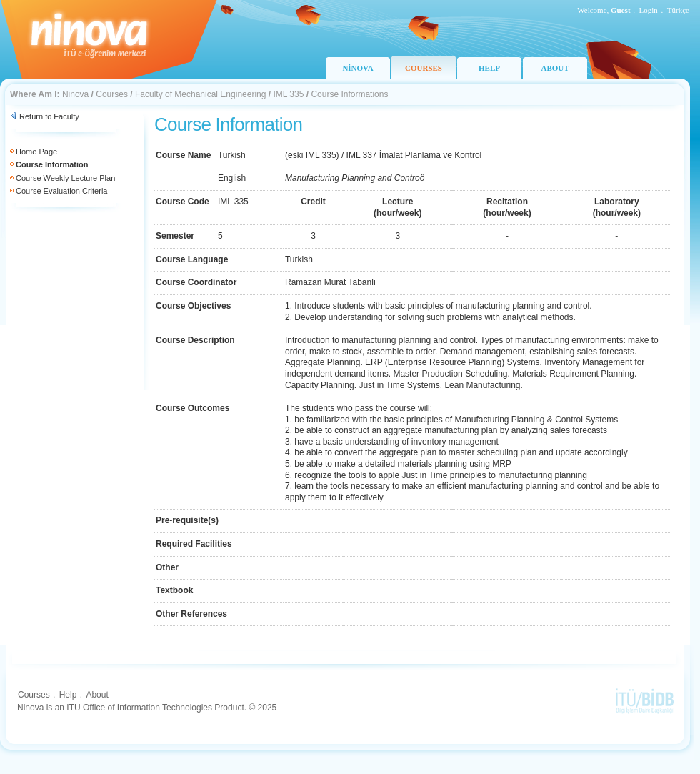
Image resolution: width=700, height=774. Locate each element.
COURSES (424, 68)
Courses (112, 94)
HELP (489, 68)
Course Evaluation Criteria (61, 191)
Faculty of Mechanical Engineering (200, 94)
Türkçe (678, 10)
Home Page (36, 152)
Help (68, 695)
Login (649, 10)
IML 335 (288, 94)
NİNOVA (357, 68)
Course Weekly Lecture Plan (65, 178)
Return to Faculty (49, 116)
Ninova (75, 94)
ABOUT (555, 68)
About (97, 695)
